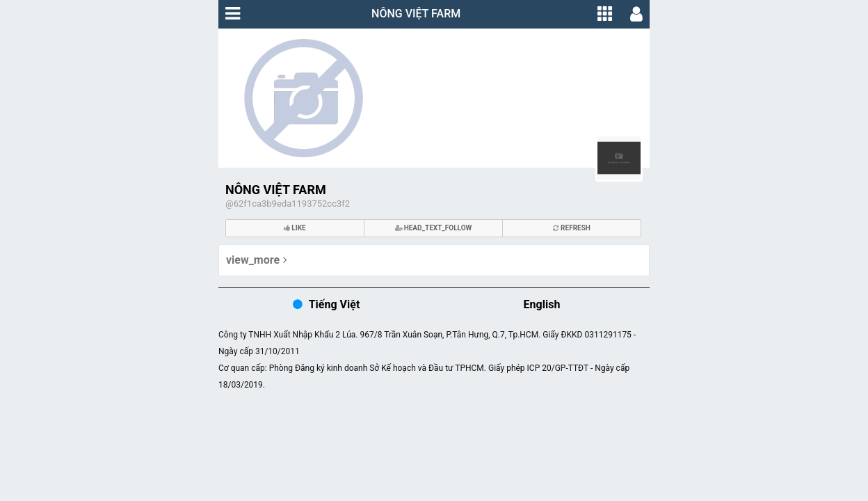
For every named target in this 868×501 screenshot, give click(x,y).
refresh (572, 228)
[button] (233, 14)
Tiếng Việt (335, 304)
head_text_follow (434, 228)
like (295, 228)
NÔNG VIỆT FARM (416, 14)
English (542, 304)
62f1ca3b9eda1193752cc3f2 (292, 204)
